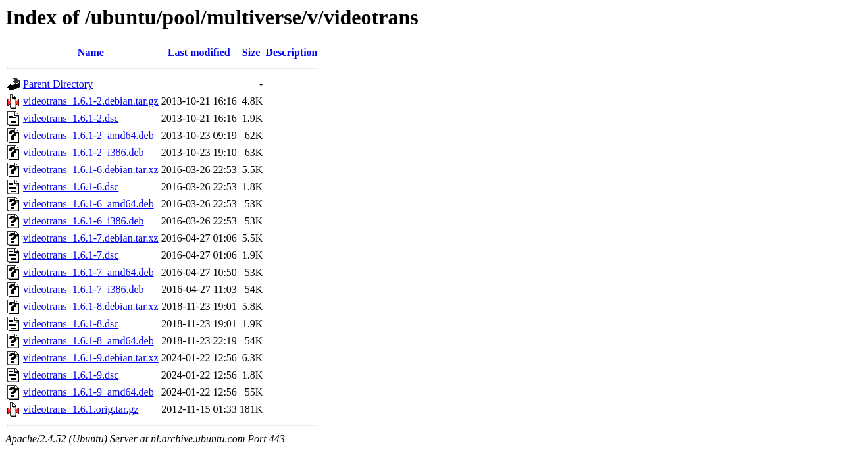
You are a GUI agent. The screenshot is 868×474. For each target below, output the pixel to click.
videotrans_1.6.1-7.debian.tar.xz (91, 238)
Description (291, 52)
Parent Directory (58, 84)
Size (251, 52)
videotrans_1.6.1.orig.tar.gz (81, 409)
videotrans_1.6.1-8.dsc (71, 324)
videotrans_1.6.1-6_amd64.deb (89, 204)
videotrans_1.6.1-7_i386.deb (84, 289)
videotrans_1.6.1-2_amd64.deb (89, 135)
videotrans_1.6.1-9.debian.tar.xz (91, 358)
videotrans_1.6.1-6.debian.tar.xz (91, 170)
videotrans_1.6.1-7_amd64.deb (89, 272)
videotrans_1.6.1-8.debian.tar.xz (91, 306)
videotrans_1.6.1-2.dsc (71, 118)
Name (91, 52)
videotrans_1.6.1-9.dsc (71, 375)
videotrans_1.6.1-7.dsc (71, 255)
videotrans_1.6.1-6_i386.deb (84, 221)
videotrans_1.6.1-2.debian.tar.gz (91, 101)
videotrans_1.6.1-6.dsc (71, 187)
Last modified (199, 52)
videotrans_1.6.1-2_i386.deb (84, 152)
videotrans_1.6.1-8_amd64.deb (89, 341)
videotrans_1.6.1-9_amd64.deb (89, 392)
